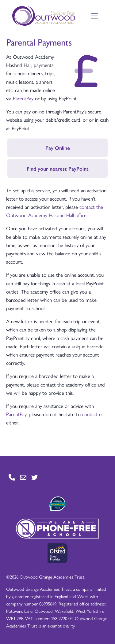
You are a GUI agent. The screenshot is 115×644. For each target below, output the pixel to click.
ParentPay (23, 98)
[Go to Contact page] (12, 477)
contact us (93, 414)
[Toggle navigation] (95, 16)
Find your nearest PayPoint (58, 168)
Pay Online (58, 148)
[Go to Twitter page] (34, 477)
